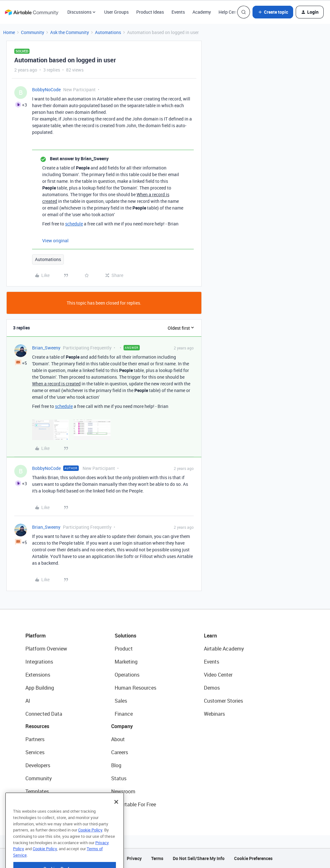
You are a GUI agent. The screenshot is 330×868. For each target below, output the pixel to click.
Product (124, 649)
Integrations (39, 662)
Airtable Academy (224, 649)
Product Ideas (150, 12)
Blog (116, 765)
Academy (202, 12)
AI (28, 701)
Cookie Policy (90, 845)
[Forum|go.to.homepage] (31, 12)
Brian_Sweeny (46, 348)
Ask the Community (70, 32)
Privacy (134, 858)
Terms (157, 858)
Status (119, 778)
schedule (74, 224)
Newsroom (123, 791)
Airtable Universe (44, 804)
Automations (108, 32)
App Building (40, 688)
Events (178, 12)
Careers (120, 752)
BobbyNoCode (46, 90)
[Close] (116, 817)
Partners (35, 739)
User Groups (116, 12)
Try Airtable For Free (134, 804)
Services (35, 752)
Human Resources (135, 688)
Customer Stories (223, 701)
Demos (212, 688)
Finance (124, 714)
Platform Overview (46, 649)
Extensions (38, 675)
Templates (37, 791)
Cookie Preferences (253, 858)
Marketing (126, 662)
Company (122, 726)
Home (9, 32)
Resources (37, 726)
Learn (210, 636)
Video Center (218, 675)
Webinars (214, 714)
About (118, 739)
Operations (127, 675)
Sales (121, 701)
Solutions (125, 636)
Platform (36, 636)
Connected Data (44, 714)
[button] (273, 12)
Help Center (230, 12)
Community (33, 32)
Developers (38, 765)
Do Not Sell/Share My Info (199, 858)
